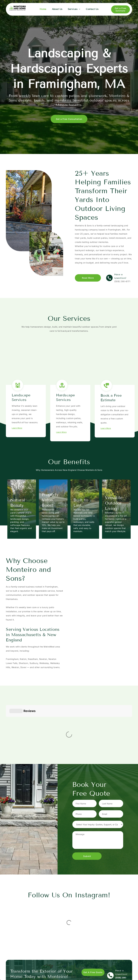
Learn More (17, 428)
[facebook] (105, 971)
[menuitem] (43, 9)
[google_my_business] (117, 971)
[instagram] (111, 971)
